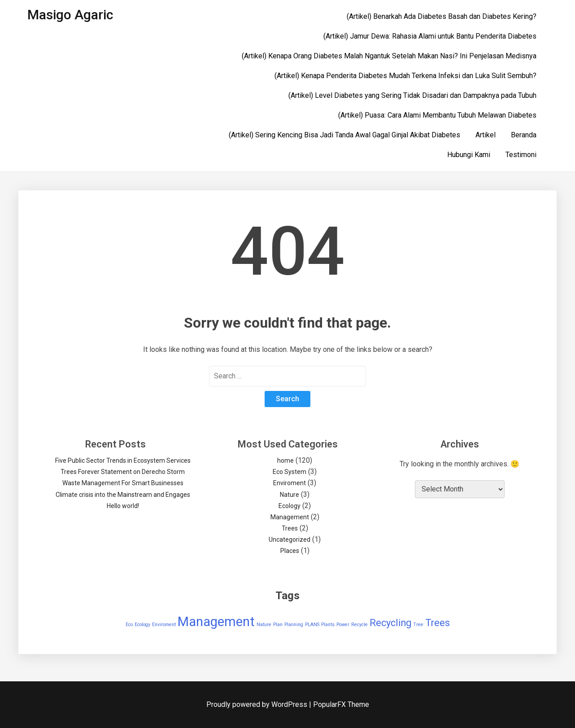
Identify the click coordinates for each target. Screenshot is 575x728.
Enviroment (290, 483)
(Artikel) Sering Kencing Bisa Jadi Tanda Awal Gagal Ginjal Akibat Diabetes (344, 135)
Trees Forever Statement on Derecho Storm (123, 472)
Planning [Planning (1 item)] (294, 625)
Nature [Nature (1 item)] (264, 625)
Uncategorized (290, 539)
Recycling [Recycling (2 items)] (390, 623)
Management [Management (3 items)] (216, 622)
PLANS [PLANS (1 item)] (312, 625)
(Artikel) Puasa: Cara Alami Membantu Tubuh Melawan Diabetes (437, 115)
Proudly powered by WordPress (258, 704)
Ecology (290, 506)
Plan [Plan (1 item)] (278, 625)
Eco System (290, 472)
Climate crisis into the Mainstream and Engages (123, 495)
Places (290, 551)
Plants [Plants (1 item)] (328, 625)
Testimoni (521, 155)
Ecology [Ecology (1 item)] (142, 625)
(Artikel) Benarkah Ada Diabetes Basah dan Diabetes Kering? (442, 16)
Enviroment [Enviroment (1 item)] (164, 625)
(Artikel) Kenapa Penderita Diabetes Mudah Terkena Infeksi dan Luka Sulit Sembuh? (405, 76)
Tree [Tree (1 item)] (418, 625)
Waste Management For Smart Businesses (123, 483)
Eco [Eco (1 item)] (129, 625)
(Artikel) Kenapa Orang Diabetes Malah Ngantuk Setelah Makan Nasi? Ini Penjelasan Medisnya (389, 56)
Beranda (524, 135)
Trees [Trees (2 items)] (438, 623)
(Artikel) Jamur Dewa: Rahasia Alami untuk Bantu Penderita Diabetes (430, 36)
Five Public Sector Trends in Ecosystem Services (123, 460)
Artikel (486, 135)
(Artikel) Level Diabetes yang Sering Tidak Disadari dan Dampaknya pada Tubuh (412, 95)
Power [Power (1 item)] (343, 625)
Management (290, 517)
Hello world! (123, 506)
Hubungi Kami (469, 155)
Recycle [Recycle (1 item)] (359, 625)
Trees (290, 528)
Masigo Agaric (70, 15)
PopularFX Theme (341, 704)
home (285, 460)
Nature (290, 495)
